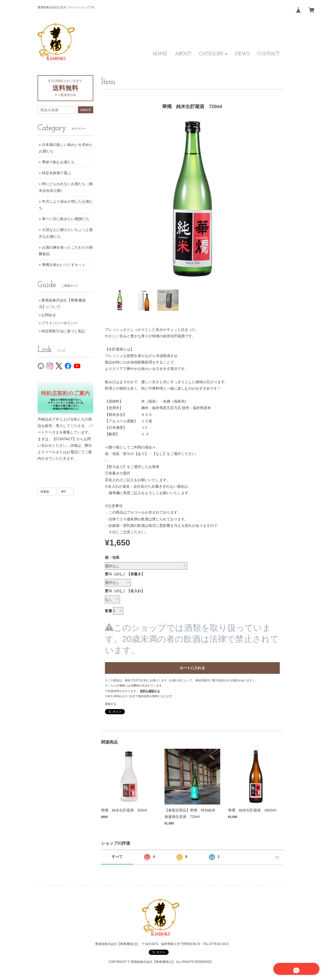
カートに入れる (192, 668)
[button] (213, 54)
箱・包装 (112, 557)
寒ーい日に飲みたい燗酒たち (66, 219)
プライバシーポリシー (60, 323)
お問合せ (49, 315)
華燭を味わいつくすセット (64, 265)
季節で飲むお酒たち (58, 162)
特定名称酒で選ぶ (56, 173)
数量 (109, 611)
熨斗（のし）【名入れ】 (125, 591)
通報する (111, 704)
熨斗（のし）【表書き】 (125, 574)
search (85, 110)
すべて (117, 857)
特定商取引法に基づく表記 (63, 331)
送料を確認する (150, 691)
